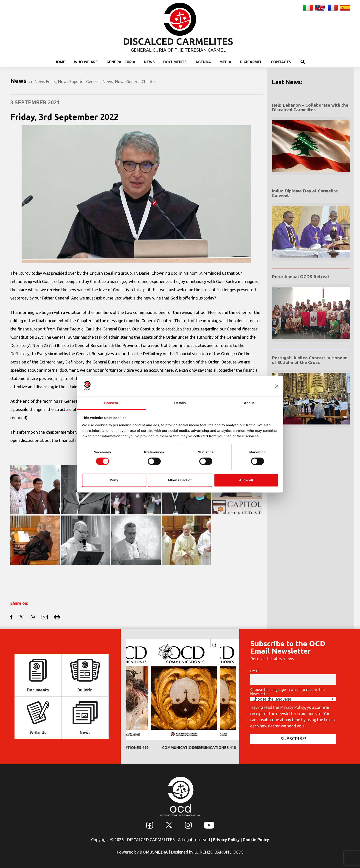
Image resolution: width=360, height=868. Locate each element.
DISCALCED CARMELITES (178, 41)
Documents (175, 62)
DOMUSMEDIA (154, 852)
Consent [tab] (111, 403)
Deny (114, 480)
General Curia (121, 62)
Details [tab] (180, 403)
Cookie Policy (256, 840)
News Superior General (79, 81)
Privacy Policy (226, 840)
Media (225, 62)
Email (255, 671)
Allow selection (180, 480)
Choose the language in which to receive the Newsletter (287, 692)
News (149, 62)
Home (60, 62)
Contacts (281, 62)
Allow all (246, 480)
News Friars (45, 81)
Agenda (203, 62)
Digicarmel (251, 62)
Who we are (86, 62)
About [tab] (249, 403)
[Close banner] (277, 386)
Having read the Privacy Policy (278, 707)
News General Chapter (136, 81)
